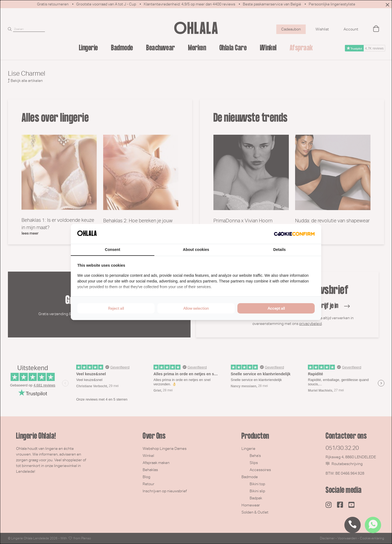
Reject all (116, 308)
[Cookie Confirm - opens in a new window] (294, 234)
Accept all (276, 308)
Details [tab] (280, 250)
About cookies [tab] (196, 250)
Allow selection (196, 308)
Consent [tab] (112, 250)
